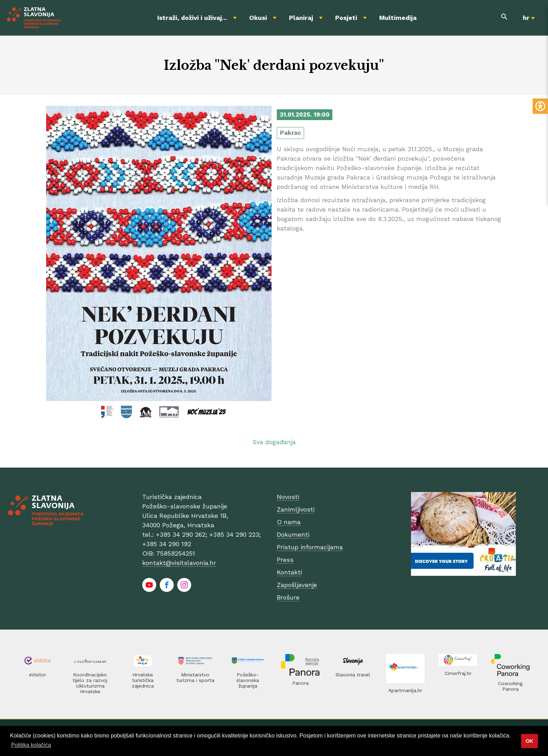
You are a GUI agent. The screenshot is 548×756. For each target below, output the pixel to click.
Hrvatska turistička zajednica (143, 680)
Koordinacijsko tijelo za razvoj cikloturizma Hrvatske (90, 683)
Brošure (288, 597)
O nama (289, 522)
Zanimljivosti (296, 509)
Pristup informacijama (310, 547)
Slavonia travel (353, 675)
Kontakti (289, 572)
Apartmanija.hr (405, 690)
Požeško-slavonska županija (248, 680)
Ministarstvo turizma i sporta (195, 677)
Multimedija (398, 18)
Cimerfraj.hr (458, 673)
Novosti (288, 497)
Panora (300, 683)
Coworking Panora (510, 686)
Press (285, 560)
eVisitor (38, 675)
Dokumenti (293, 534)
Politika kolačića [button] (31, 745)
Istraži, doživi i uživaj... (192, 18)
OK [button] (529, 741)
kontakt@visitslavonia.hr (179, 563)
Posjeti (346, 18)
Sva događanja (274, 442)
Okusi (258, 18)
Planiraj (301, 18)
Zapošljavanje (297, 585)
